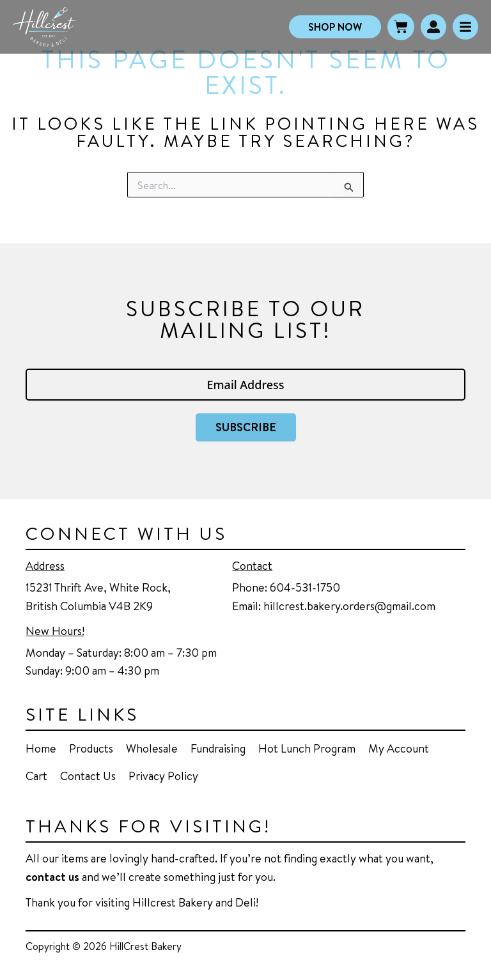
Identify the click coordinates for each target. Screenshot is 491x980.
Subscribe (246, 427)
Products (91, 748)
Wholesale (152, 748)
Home (41, 748)
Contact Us (88, 776)
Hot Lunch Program (307, 748)
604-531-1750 (305, 587)
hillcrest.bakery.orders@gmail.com (349, 606)
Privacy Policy (163, 776)
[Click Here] (465, 27)
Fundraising (218, 748)
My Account (399, 748)
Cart (36, 776)
